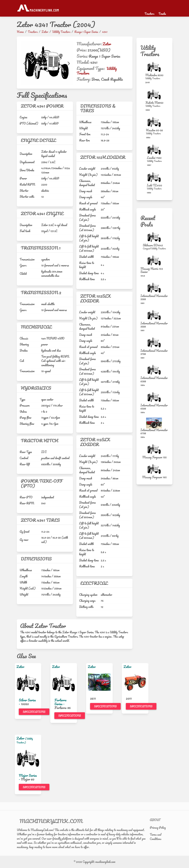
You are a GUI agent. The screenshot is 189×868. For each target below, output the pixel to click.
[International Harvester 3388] (154, 288)
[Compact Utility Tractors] (154, 248)
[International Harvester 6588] (154, 397)
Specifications (34, 712)
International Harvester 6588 (154, 407)
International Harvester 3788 (154, 352)
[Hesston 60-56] (154, 122)
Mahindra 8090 (154, 75)
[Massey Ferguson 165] (154, 469)
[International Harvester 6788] (154, 423)
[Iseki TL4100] (154, 177)
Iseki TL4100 (154, 185)
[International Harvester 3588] (154, 315)
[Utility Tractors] (154, 78)
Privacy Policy (158, 827)
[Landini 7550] (154, 149)
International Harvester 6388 (154, 379)
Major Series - (28, 777)
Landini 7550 (154, 158)
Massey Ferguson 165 (154, 477)
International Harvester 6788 (154, 432)
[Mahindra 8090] (154, 67)
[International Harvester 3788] (154, 342)
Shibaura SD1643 (153, 245)
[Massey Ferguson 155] (154, 449)
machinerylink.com (105, 862)
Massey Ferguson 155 (154, 457)
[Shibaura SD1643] (154, 237)
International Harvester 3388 (154, 297)
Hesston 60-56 (154, 130)
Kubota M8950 (154, 103)
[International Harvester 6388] (154, 370)
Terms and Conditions (156, 837)
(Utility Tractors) (25, 741)
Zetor (107, 44)
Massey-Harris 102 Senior (152, 270)
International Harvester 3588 (154, 325)
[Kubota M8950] (154, 94)
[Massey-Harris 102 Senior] (154, 260)
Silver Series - (27, 702)
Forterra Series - (60, 702)
